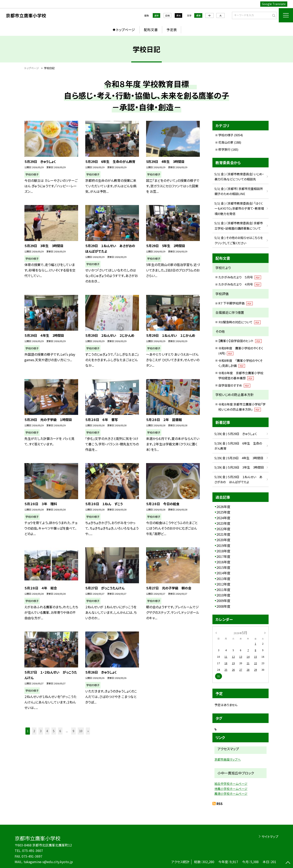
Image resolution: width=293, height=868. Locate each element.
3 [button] (41, 731)
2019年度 (223, 545)
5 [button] (54, 731)
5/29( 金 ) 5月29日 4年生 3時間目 (239, 458)
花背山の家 (226, 142)
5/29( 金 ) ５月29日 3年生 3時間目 (239, 467)
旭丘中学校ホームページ (231, 783)
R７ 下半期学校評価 (236, 303)
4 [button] (47, 731)
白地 (167, 15)
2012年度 (223, 584)
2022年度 (223, 529)
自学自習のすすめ (234, 385)
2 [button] (34, 731)
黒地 (178, 15)
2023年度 (223, 523)
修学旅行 (224, 149)
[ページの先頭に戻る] (288, 863)
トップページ (126, 30)
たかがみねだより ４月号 (240, 284)
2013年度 (223, 579)
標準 (198, 15)
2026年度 (223, 507)
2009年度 (223, 601)
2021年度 (223, 534)
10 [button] (81, 731)
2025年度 (223, 512)
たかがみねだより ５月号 (240, 277)
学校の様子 (226, 135)
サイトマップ (270, 836)
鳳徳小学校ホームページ (231, 793)
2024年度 (223, 518)
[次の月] (265, 632)
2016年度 (223, 562)
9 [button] (73, 731)
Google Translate (274, 4)
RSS (220, 804)
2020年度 (223, 540)
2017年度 (223, 556)
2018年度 (223, 551)
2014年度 (223, 573)
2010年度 (223, 595)
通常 (156, 15)
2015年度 (223, 567)
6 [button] (60, 731)
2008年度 (223, 606)
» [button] (88, 731)
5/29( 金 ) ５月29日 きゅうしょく (236, 434)
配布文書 (151, 30)
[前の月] (216, 632)
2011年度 (223, 590)
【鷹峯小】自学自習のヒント (240, 341)
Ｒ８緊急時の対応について (239, 322)
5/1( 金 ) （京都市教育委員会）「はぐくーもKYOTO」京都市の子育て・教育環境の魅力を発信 (239, 208)
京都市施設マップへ (228, 759)
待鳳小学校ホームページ (231, 789)
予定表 (172, 30)
